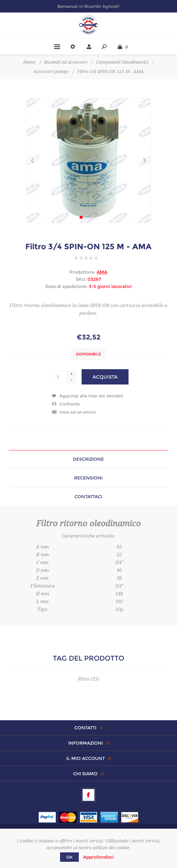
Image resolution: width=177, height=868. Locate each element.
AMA (102, 272)
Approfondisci (99, 857)
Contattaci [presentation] (88, 497)
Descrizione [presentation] (88, 459)
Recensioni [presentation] (88, 478)
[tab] (88, 459)
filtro (84, 679)
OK (69, 857)
